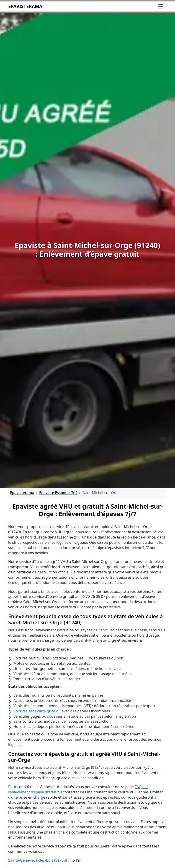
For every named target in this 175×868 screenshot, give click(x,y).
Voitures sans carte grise (34, 711)
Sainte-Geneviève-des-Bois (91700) (37, 860)
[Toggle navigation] (160, 6)
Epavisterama (25, 6)
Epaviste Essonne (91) (58, 493)
